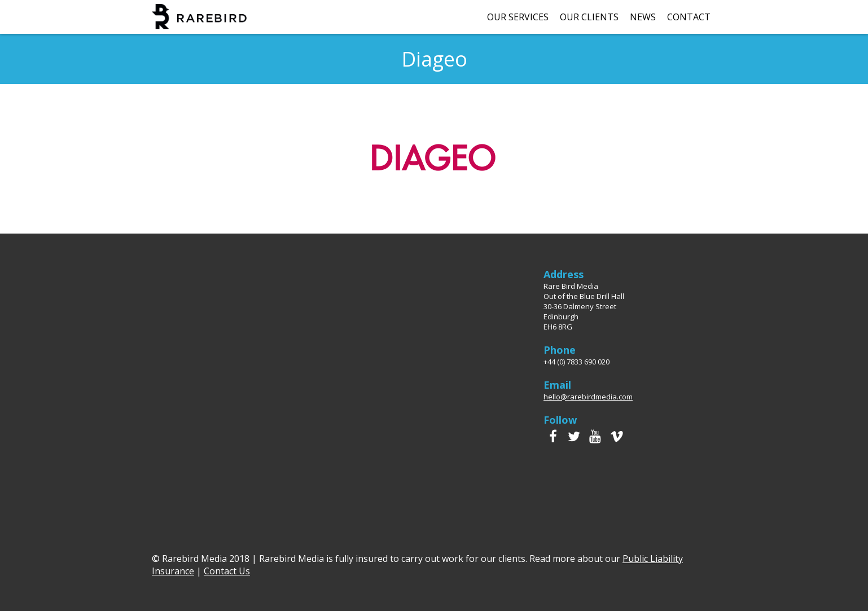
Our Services (518, 17)
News (643, 17)
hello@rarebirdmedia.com (588, 397)
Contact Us (227, 571)
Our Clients (589, 17)
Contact (689, 17)
